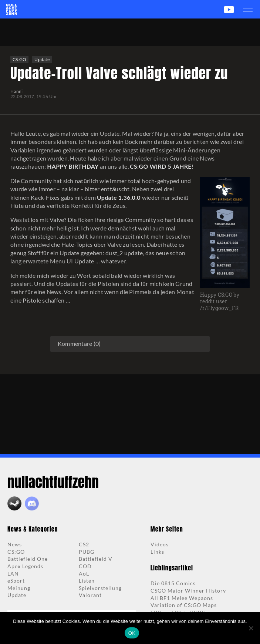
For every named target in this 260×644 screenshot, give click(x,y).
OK (132, 633)
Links (157, 552)
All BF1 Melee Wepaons (182, 598)
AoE (84, 574)
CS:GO (19, 59)
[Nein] (251, 628)
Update (42, 59)
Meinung (19, 588)
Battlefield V (96, 559)
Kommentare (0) (79, 343)
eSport (16, 581)
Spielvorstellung (100, 588)
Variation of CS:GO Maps (184, 605)
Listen (87, 581)
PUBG (87, 552)
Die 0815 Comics (173, 583)
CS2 (84, 544)
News (15, 544)
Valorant (90, 595)
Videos (160, 544)
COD (85, 566)
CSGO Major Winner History (188, 591)
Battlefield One (28, 559)
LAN (13, 574)
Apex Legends (25, 566)
